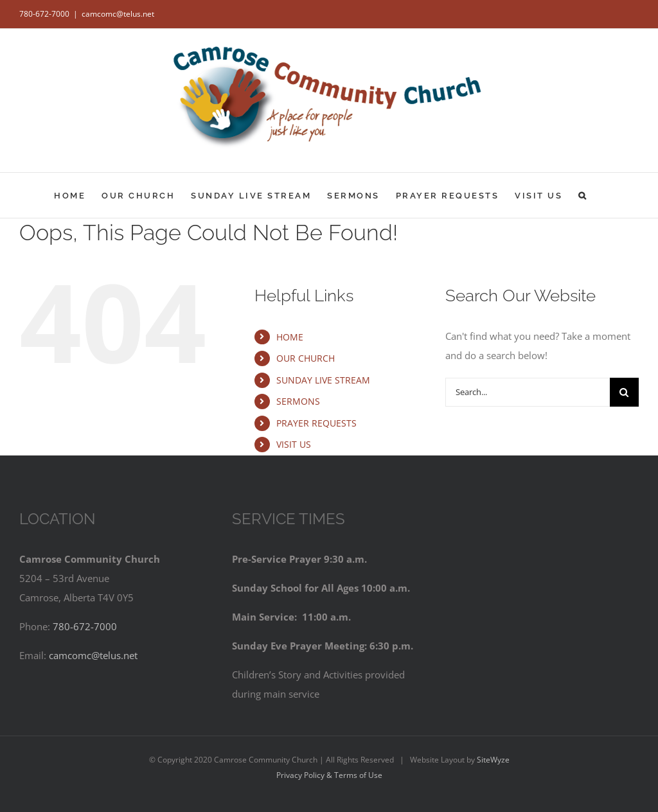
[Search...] (528, 392)
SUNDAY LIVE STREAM (323, 380)
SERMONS (298, 401)
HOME (290, 337)
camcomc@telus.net (118, 14)
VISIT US (294, 444)
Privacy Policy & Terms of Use (329, 775)
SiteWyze (493, 760)
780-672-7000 (44, 14)
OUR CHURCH (306, 358)
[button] (583, 195)
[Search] (624, 392)
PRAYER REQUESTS (316, 423)
